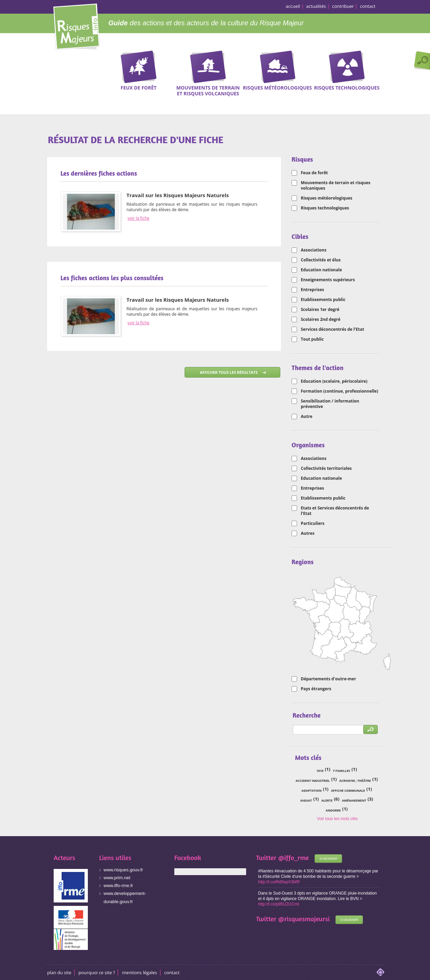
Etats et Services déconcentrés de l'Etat (335, 511)
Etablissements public (323, 300)
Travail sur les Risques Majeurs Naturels (178, 195)
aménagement (354, 800)
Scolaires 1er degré (320, 310)
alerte (327, 800)
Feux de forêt (314, 173)
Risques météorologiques (327, 198)
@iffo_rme (294, 857)
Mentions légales (139, 972)
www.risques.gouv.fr (123, 870)
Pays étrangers (316, 689)
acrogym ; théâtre (355, 781)
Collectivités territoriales (326, 468)
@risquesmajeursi (304, 919)
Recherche (420, 61)
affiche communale (348, 791)
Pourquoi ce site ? (97, 972)
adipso (380, 972)
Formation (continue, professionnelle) (339, 391)
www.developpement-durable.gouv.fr (125, 897)
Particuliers (313, 523)
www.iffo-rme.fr (118, 886)
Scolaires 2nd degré (321, 319)
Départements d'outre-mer (328, 679)
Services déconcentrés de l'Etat (332, 329)
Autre (307, 417)
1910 (320, 771)
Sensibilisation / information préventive (330, 404)
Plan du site (59, 972)
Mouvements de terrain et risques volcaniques (336, 186)
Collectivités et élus (321, 260)
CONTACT (172, 972)
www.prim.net (117, 878)
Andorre (333, 810)
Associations (314, 250)
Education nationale (321, 270)
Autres (308, 533)
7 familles (341, 771)
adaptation (312, 791)
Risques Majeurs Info (76, 25)
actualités (316, 6)
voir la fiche (138, 218)
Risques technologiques (325, 208)
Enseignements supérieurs (328, 280)
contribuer (343, 6)
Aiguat (306, 800)
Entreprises (312, 290)
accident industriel (313, 781)
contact (368, 6)
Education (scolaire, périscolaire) (334, 381)
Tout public (312, 339)
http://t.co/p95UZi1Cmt (279, 904)
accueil (293, 6)
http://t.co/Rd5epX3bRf (279, 882)
